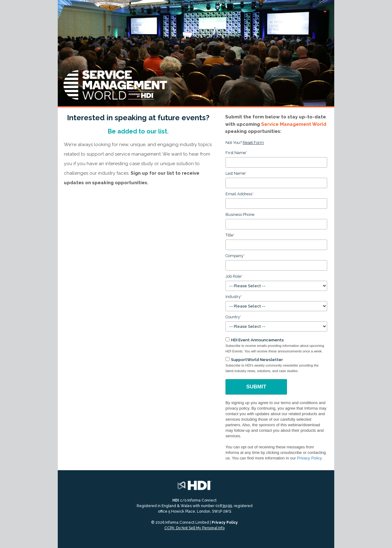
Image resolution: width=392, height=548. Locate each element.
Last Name (236, 173)
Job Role (234, 276)
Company (235, 256)
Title (230, 235)
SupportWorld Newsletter (257, 360)
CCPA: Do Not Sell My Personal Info (194, 528)
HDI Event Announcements (257, 340)
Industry (234, 297)
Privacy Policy (309, 458)
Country (233, 317)
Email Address (239, 194)
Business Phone (240, 214)
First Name (236, 153)
